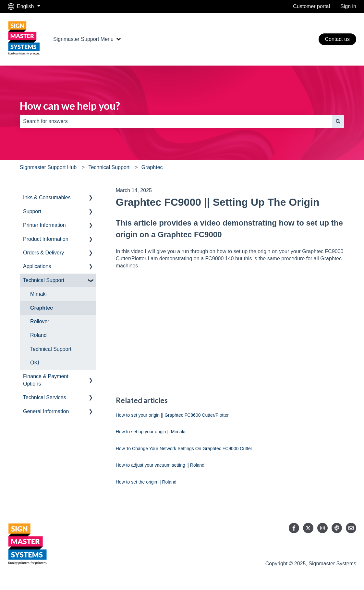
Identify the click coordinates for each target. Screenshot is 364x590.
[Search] (338, 121)
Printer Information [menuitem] (44, 225)
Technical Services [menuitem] (45, 397)
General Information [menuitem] (46, 411)
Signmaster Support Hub (48, 167)
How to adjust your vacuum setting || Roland (160, 465)
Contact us (337, 39)
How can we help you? (70, 106)
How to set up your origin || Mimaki (151, 432)
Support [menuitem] (32, 211)
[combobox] (176, 121)
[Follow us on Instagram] (322, 528)
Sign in (348, 6)
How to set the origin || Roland (146, 482)
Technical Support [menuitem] (44, 280)
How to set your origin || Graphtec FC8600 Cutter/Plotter (172, 415)
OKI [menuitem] (35, 363)
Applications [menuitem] (37, 266)
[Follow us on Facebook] (294, 528)
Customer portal (311, 6)
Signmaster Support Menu (83, 39)
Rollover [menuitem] (40, 321)
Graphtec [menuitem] (42, 308)
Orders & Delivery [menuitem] (43, 253)
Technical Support (109, 167)
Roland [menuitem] (38, 335)
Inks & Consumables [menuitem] (47, 197)
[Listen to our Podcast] (337, 528)
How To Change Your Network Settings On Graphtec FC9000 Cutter (184, 449)
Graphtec (152, 167)
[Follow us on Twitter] (308, 528)
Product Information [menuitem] (46, 239)
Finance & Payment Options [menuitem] (46, 380)
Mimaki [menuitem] (38, 294)
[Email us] (351, 528)
